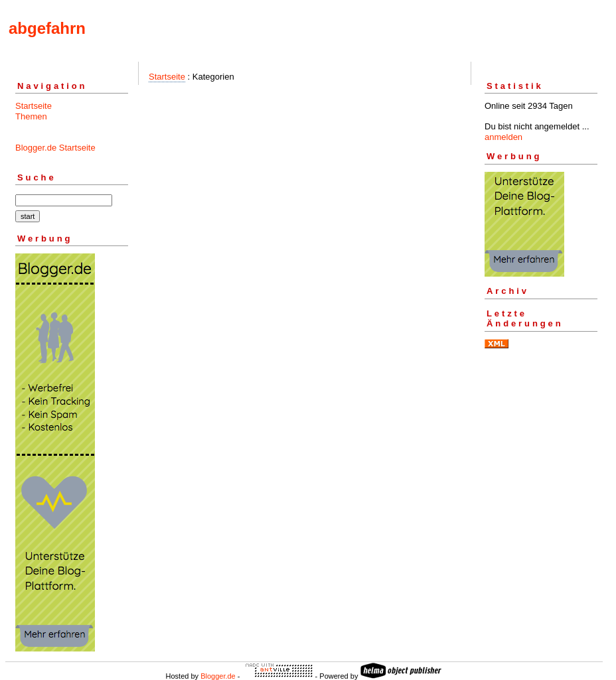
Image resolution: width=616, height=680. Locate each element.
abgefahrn (47, 28)
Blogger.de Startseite (55, 148)
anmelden (503, 137)
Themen (31, 116)
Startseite (34, 106)
